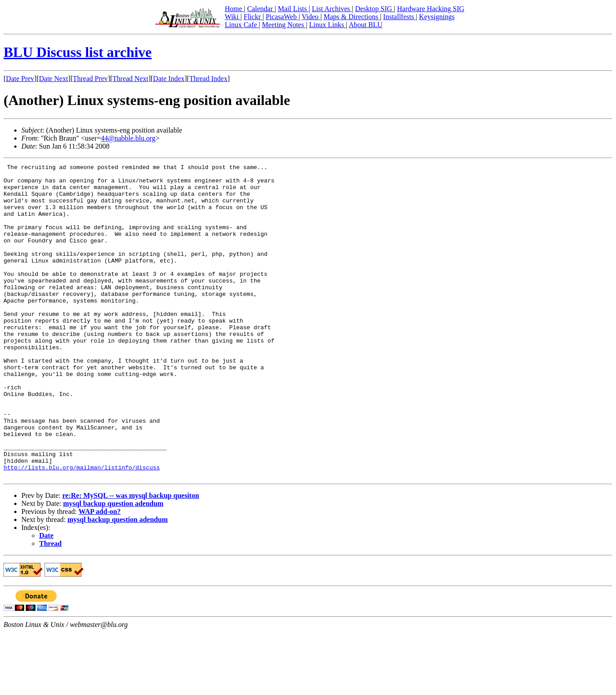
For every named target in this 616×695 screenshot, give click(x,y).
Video (311, 17)
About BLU (365, 25)
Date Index (169, 79)
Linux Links (327, 25)
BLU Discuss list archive (78, 52)
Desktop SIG (375, 9)
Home (234, 9)
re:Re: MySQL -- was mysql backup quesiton (131, 558)
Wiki (233, 17)
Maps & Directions (352, 17)
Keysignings (437, 17)
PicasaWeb (282, 17)
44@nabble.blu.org (128, 138)
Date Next (54, 79)
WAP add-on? (99, 574)
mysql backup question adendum (113, 566)
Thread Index (208, 79)
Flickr (253, 17)
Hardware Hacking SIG (431, 9)
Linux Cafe (242, 25)
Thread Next (130, 79)
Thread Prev (90, 79)
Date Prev (20, 79)
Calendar (261, 9)
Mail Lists (293, 9)
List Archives (332, 9)
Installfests (399, 17)
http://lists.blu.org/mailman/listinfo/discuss (82, 529)
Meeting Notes (284, 25)
